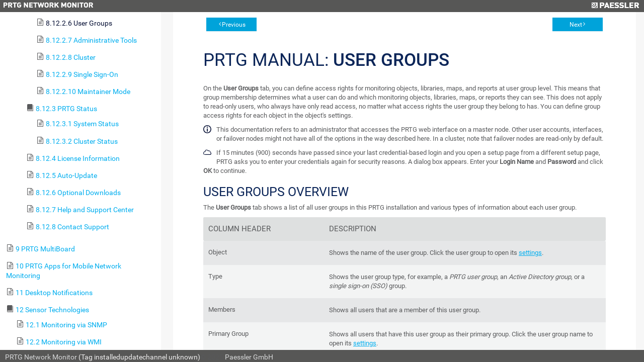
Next (576, 25)
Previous (234, 25)
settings (530, 253)
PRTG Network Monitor (41, 357)
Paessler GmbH (249, 357)
